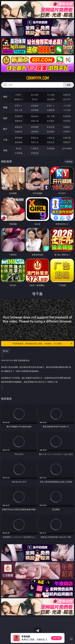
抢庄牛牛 (67, 99)
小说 (5, 140)
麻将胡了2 (19, 99)
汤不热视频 (67, 148)
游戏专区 (67, 95)
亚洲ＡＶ (19, 106)
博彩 (5, 97)
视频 (5, 107)
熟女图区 (51, 132)
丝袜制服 (35, 110)
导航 (5, 150)
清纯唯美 (35, 132)
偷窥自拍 (19, 127)
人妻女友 (51, 138)
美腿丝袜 (19, 132)
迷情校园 (19, 142)
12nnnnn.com (37, 78)
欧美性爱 (67, 116)
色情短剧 (35, 153)
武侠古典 (67, 138)
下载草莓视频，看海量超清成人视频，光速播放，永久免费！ (42, 344)
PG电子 (19, 95)
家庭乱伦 (35, 138)
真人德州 (35, 95)
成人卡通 (51, 116)
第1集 (5, 351)
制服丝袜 (19, 121)
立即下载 (56, 638)
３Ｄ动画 (67, 106)
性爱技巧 (67, 142)
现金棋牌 (51, 99)
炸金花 (35, 99)
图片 (5, 129)
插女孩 (19, 148)
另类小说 (35, 142)
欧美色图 (51, 127)
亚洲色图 (35, 127)
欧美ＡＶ (51, 106)
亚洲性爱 (19, 116)
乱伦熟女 (51, 121)
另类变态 (67, 121)
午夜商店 (35, 148)
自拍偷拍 (35, 106)
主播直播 (51, 110)
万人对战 (51, 95)
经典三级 (35, 121)
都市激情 (19, 138)
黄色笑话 (51, 142)
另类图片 (67, 132)
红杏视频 (19, 153)
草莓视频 (51, 148)
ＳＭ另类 (67, 110)
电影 (5, 118)
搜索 (69, 85)
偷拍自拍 (35, 116)
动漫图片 (67, 127)
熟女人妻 (19, 110)
